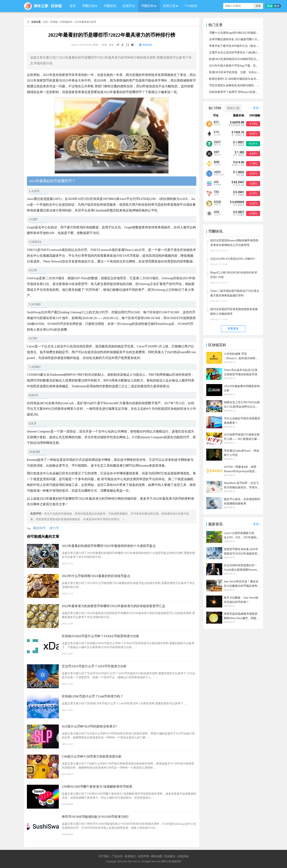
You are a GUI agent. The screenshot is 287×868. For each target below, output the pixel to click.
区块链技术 (66, 22)
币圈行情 (88, 6)
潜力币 (54, 528)
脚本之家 (41, 6)
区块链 (56, 6)
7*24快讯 (191, 6)
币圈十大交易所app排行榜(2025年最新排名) (236, 33)
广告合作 (117, 856)
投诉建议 (170, 856)
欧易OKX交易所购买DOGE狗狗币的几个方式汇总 (240, 59)
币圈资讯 (110, 6)
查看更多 (233, 329)
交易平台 (129, 6)
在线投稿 (183, 856)
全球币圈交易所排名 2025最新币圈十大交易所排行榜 (242, 39)
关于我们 (104, 856)
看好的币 (39, 528)
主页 (45, 22)
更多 (256, 108)
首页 (73, 6)
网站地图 (157, 856)
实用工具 (169, 6)
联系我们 (130, 856)
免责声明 (143, 856)
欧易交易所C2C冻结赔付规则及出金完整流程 (237, 79)
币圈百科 (147, 6)
